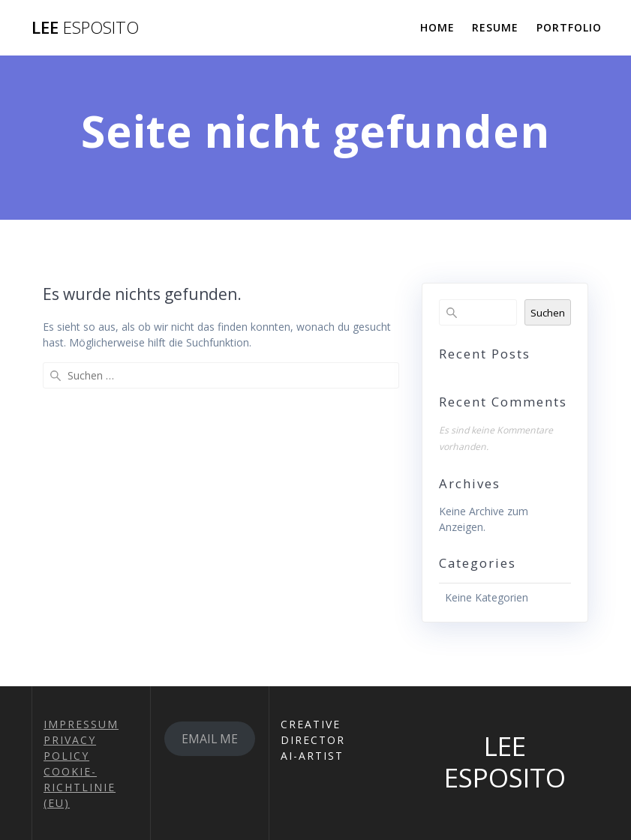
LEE (85, 28)
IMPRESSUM (81, 724)
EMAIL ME (210, 739)
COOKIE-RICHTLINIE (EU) (80, 787)
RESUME (495, 27)
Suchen (548, 313)
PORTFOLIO (569, 27)
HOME (437, 27)
